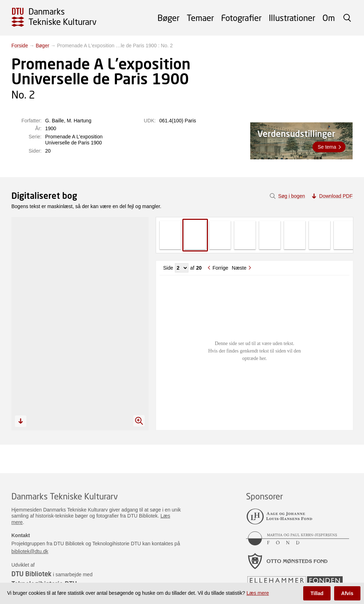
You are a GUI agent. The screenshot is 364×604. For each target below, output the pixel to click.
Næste (239, 268)
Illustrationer (292, 18)
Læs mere (258, 593)
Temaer (200, 18)
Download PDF (336, 196)
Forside (20, 46)
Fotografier (241, 18)
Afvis (347, 593)
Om (329, 18)
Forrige (220, 268)
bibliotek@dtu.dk (30, 551)
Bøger (168, 18)
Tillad (317, 593)
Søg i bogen (291, 196)
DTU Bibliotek (31, 574)
